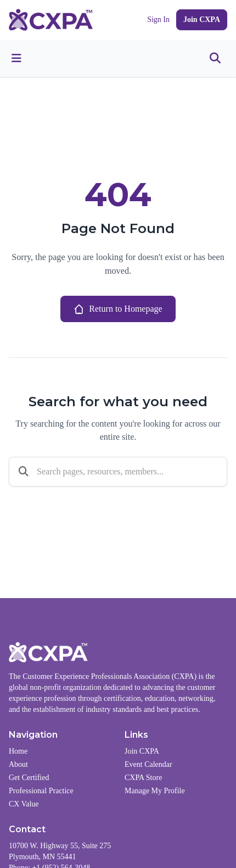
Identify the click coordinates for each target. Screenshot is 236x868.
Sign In (158, 20)
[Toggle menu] (16, 58)
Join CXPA (202, 20)
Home (18, 751)
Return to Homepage (118, 309)
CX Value (24, 804)
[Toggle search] (215, 58)
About (18, 764)
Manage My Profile (155, 791)
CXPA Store (143, 778)
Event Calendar (148, 764)
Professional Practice (41, 791)
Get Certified (29, 778)
